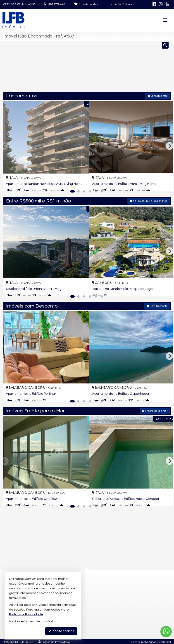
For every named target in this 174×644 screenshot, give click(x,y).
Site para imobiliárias (142, 640)
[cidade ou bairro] (127, 68)
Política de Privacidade (56, 640)
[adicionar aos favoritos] (81, 183)
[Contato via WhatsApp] (166, 632)
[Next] (169, 146)
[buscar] (161, 68)
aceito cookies (61, 631)
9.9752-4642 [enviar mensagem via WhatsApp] (57, 4)
